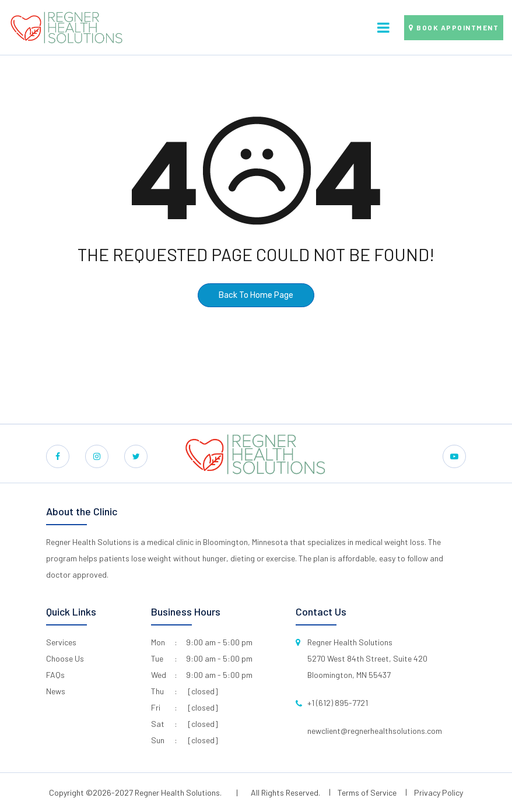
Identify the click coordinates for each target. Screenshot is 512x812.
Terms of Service (367, 792)
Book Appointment (457, 27)
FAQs (55, 675)
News (56, 691)
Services (61, 642)
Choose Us (65, 658)
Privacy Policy (439, 792)
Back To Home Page (256, 295)
